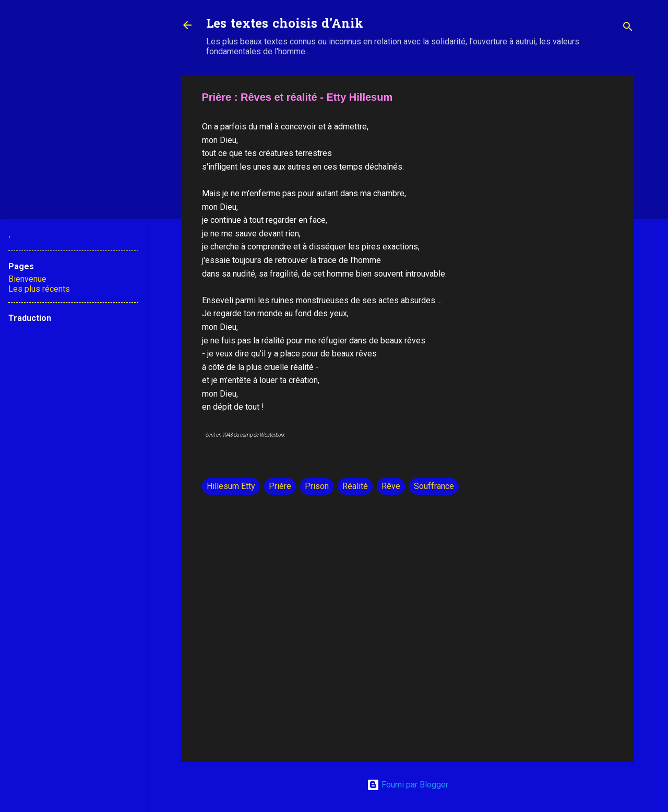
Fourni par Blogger (408, 785)
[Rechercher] (628, 28)
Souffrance (434, 486)
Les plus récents (39, 289)
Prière (280, 486)
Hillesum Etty (231, 486)
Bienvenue (27, 279)
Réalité (355, 486)
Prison (317, 486)
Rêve (391, 486)
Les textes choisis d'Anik (285, 25)
